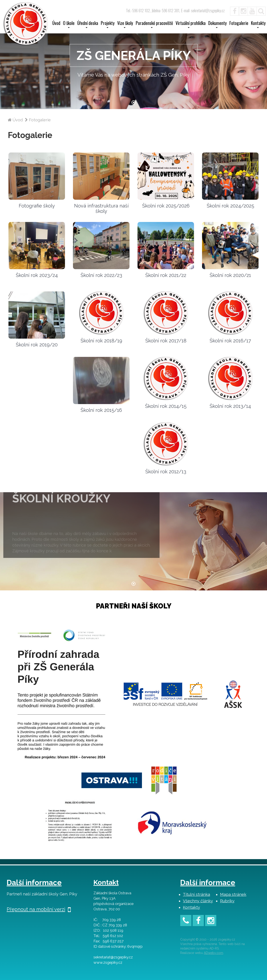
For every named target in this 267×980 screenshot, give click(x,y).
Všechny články (198, 901)
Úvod (56, 24)
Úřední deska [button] (88, 24)
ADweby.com (213, 953)
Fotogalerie (239, 24)
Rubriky (227, 901)
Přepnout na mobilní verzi (39, 909)
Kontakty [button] (258, 24)
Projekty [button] (108, 24)
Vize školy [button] (125, 24)
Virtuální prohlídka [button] (191, 24)
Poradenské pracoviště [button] (154, 24)
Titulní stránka (196, 894)
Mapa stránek (233, 894)
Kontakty (191, 907)
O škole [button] (69, 24)
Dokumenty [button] (217, 24)
